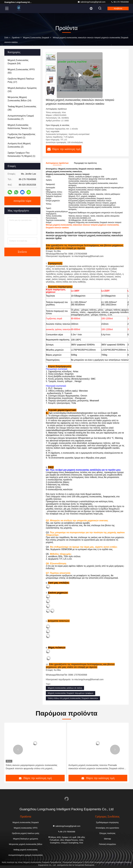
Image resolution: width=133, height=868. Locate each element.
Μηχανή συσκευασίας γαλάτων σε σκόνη (65, 688)
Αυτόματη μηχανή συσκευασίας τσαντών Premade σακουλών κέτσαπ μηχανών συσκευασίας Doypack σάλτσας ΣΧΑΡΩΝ (97, 767)
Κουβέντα (118, 8)
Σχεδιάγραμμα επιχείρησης (107, 822)
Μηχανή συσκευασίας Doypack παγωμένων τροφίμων (71, 693)
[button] (18, 750)
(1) (20, 127)
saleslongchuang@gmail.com (91, 2)
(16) (22, 90)
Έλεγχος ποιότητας (107, 833)
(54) (18, 62)
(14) (19, 99)
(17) (21, 80)
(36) (22, 108)
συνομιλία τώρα (22, 201)
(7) (21, 117)
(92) (21, 71)
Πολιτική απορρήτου (107, 844)
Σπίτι (6, 38)
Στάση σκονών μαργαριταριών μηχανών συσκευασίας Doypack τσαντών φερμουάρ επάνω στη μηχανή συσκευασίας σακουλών (32, 767)
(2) (19, 145)
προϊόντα (16, 38)
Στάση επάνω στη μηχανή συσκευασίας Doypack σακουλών (73, 698)
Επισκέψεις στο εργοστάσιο (107, 828)
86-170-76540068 (120, 2)
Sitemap (107, 839)
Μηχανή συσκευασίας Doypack (36, 38)
